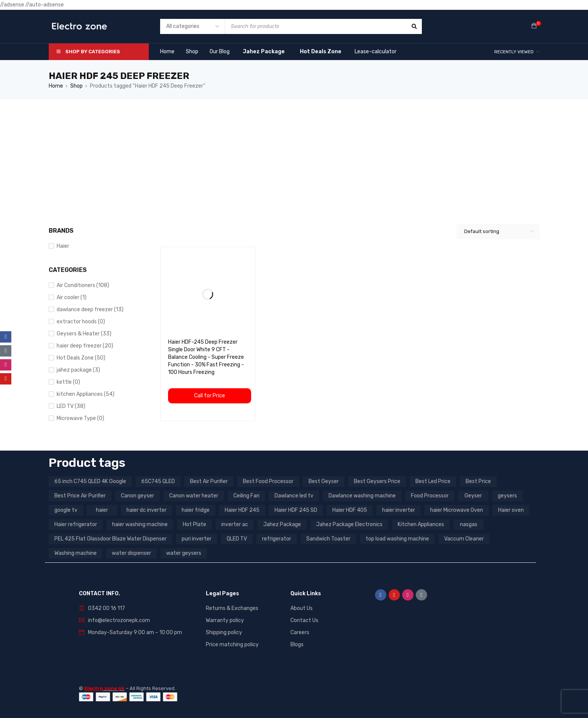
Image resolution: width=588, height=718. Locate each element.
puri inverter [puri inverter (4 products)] (197, 539)
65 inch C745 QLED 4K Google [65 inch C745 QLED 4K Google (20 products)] (90, 481)
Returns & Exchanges (232, 608)
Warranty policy (225, 620)
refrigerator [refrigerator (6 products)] (277, 539)
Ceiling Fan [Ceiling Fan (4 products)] (246, 496)
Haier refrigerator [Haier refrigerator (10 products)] (76, 524)
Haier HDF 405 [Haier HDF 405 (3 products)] (350, 510)
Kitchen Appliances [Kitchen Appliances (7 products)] (421, 524)
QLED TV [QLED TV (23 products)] (237, 539)
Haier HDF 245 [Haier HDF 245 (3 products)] (242, 510)
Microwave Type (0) (80, 418)
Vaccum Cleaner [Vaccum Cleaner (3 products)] (464, 539)
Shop (76, 86)
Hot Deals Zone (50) (81, 358)
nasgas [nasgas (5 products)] (469, 524)
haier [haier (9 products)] (102, 510)
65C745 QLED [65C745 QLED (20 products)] (158, 481)
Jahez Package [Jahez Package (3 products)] (282, 524)
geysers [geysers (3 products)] (507, 496)
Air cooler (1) (72, 297)
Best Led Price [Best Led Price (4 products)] (433, 481)
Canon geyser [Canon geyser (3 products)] (137, 496)
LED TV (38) (71, 406)
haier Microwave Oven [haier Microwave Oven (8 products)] (457, 510)
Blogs (297, 645)
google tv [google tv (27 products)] (66, 510)
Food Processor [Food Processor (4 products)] (430, 496)
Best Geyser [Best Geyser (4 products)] (324, 481)
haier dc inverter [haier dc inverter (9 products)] (147, 510)
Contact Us (304, 620)
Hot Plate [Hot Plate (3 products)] (194, 524)
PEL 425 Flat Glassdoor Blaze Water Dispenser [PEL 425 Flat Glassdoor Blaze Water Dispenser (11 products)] (110, 539)
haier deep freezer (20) (85, 346)
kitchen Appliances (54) (86, 394)
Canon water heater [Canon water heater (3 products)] (194, 496)
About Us (302, 608)
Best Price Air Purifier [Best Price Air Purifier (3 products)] (80, 496)
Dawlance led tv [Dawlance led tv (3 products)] (294, 496)
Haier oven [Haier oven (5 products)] (511, 510)
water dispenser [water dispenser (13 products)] (131, 553)
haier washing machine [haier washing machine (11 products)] (140, 524)
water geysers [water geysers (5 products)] (184, 553)
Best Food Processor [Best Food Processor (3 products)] (268, 481)
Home (56, 86)
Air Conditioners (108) (83, 285)
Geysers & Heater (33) (84, 334)
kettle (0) (68, 382)
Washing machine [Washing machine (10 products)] (76, 553)
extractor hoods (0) (81, 322)
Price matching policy (232, 645)
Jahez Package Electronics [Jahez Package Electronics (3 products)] (349, 524)
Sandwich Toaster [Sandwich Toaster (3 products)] (328, 539)
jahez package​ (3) (78, 370)
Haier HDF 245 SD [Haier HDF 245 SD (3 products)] (296, 510)
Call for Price (210, 396)
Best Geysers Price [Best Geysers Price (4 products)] (377, 481)
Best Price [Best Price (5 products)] (478, 481)
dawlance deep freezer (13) (90, 310)
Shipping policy (224, 632)
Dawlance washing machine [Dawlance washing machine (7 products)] (362, 496)
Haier (63, 246)
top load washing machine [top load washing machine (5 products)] (397, 539)
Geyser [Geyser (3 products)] (473, 496)
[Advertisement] (294, 156)
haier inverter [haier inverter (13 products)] (399, 510)
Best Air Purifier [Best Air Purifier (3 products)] (209, 481)
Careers (300, 632)
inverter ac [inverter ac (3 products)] (235, 524)
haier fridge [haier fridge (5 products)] (196, 510)
